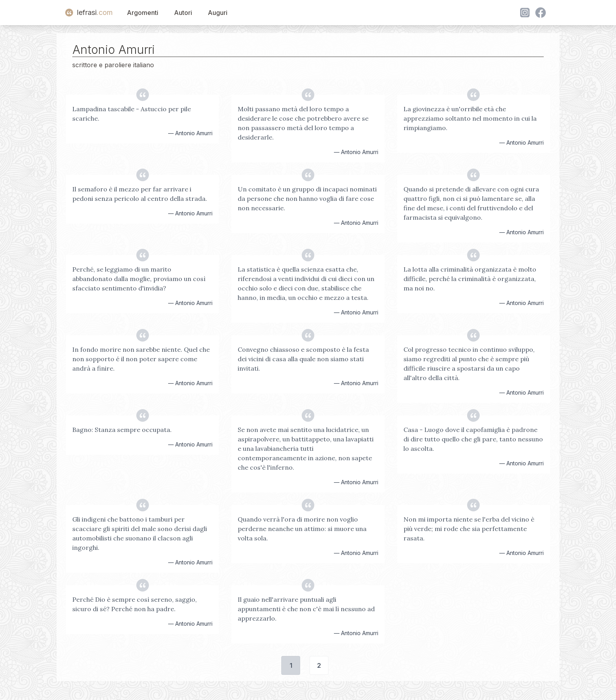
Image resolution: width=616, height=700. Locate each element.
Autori (183, 13)
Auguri (218, 13)
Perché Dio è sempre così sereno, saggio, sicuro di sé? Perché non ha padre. (135, 604)
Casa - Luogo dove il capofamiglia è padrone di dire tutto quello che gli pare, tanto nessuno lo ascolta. (473, 439)
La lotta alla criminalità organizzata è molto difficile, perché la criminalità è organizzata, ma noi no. (470, 279)
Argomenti (143, 13)
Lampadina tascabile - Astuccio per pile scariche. (132, 114)
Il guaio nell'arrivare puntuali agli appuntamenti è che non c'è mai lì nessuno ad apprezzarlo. (306, 609)
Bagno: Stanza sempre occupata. (122, 430)
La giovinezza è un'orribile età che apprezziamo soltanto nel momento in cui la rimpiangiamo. (470, 118)
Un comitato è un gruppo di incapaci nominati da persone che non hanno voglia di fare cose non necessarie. (307, 198)
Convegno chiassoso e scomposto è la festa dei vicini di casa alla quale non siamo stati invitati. (303, 359)
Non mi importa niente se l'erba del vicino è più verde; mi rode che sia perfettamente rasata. (469, 529)
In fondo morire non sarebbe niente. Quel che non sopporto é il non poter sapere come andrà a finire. (141, 359)
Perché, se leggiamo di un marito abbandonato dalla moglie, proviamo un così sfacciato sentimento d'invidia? (139, 279)
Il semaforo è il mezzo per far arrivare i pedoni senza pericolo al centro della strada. (140, 194)
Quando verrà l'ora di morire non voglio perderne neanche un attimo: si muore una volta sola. (302, 529)
